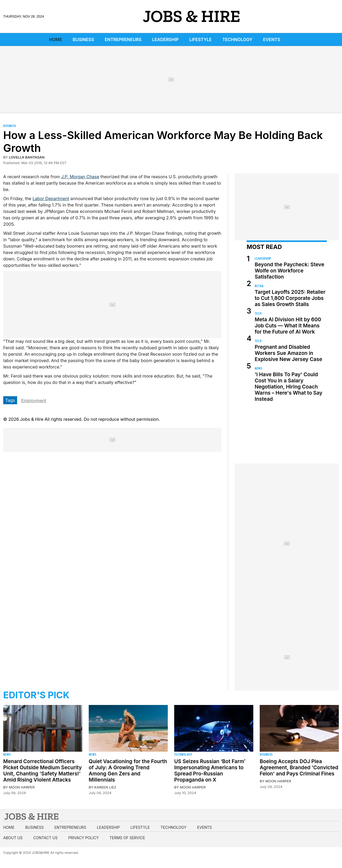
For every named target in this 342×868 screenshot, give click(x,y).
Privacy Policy (83, 838)
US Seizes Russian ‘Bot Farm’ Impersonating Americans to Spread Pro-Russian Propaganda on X (210, 771)
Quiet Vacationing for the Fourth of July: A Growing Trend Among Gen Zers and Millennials (128, 771)
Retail (259, 286)
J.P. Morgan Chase (80, 177)
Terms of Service (127, 838)
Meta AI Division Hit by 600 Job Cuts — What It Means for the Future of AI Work (288, 326)
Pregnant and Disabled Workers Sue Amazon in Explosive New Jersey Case (288, 353)
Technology (237, 39)
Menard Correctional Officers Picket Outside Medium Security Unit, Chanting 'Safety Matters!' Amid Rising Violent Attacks (42, 771)
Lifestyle (200, 39)
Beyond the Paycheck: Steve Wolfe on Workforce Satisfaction (289, 271)
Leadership (165, 39)
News (258, 368)
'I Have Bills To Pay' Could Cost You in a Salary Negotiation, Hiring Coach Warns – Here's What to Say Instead (288, 387)
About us (13, 838)
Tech (258, 313)
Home (55, 39)
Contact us (45, 838)
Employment (34, 401)
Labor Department (51, 199)
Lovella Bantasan (27, 157)
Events (272, 39)
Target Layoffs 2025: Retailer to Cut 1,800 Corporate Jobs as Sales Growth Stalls (290, 298)
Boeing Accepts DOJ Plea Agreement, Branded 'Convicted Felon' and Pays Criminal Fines (299, 768)
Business (83, 39)
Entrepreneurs (123, 39)
